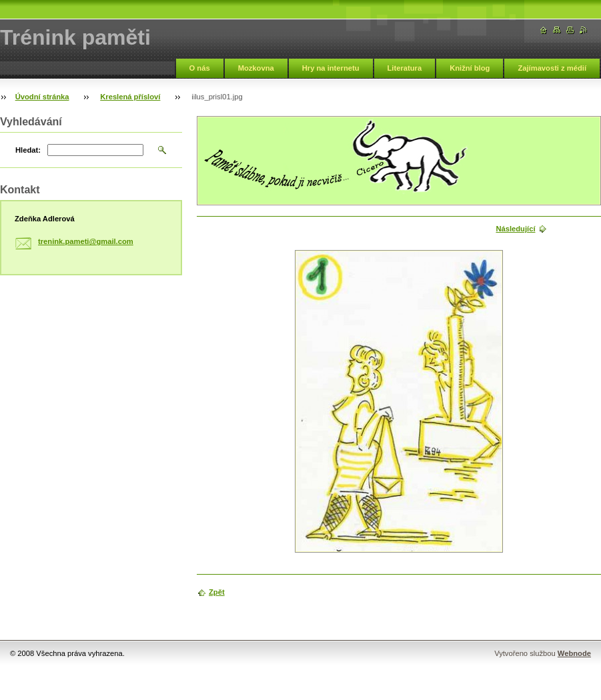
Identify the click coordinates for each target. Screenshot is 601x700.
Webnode (574, 653)
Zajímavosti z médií (552, 68)
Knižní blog (470, 68)
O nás (200, 68)
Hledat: (28, 150)
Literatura (405, 68)
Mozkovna (256, 68)
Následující (515, 229)
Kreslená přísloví (130, 97)
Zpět (217, 592)
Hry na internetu (331, 68)
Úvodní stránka (42, 97)
